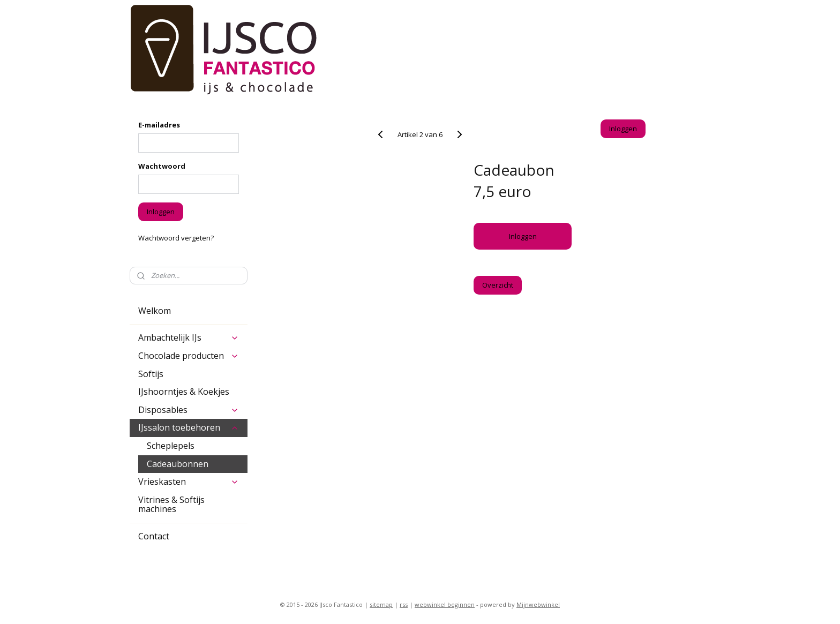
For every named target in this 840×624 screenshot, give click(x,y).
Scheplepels (171, 446)
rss (404, 604)
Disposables (188, 410)
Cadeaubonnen (178, 464)
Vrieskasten (188, 482)
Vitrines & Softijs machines (171, 505)
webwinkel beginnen (445, 604)
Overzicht (497, 285)
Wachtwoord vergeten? (176, 238)
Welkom (155, 311)
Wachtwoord (162, 166)
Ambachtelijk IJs (188, 337)
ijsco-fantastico (160, 570)
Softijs (151, 374)
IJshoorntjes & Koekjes (184, 392)
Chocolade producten (188, 356)
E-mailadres (159, 125)
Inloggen (522, 236)
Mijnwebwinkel (538, 604)
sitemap (381, 604)
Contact (154, 536)
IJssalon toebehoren (188, 427)
